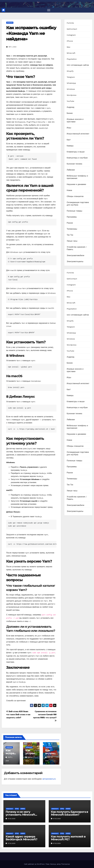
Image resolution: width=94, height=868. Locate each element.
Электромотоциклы (75, 261)
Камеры (70, 146)
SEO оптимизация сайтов (78, 65)
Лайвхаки (71, 170)
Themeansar (66, 864)
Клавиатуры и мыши (76, 152)
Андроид (70, 107)
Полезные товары (74, 211)
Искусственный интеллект (78, 134)
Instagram (71, 35)
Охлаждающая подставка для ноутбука (78, 204)
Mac (69, 47)
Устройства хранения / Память (77, 248)
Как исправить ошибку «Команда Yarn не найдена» (31, 33)
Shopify (70, 71)
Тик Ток (70, 235)
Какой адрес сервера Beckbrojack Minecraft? (21, 838)
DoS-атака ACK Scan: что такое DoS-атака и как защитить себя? (18, 714)
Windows (10, 23)
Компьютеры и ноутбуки (77, 158)
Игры (69, 128)
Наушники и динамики (76, 184)
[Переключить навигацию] (49, 10)
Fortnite (70, 23)
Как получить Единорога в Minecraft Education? (69, 813)
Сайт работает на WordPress (34, 864)
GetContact (72, 29)
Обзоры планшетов (75, 196)
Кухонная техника (74, 164)
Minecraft (71, 53)
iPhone (70, 41)
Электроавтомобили (75, 255)
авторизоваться (49, 779)
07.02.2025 (12, 819)
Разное (70, 223)
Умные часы (72, 241)
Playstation (72, 59)
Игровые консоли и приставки (75, 120)
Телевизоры (72, 229)
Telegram (71, 77)
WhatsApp (71, 83)
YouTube (70, 101)
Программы (72, 217)
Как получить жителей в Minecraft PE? (68, 838)
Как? (69, 140)
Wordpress (72, 95)
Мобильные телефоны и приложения (77, 177)
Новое (69, 190)
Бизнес (70, 113)
